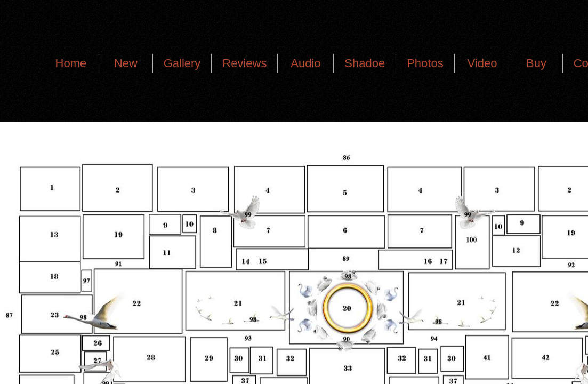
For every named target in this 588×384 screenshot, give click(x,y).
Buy (536, 63)
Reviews (244, 63)
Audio (305, 63)
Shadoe (365, 63)
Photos (425, 63)
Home (71, 63)
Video (482, 63)
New (126, 63)
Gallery (182, 63)
